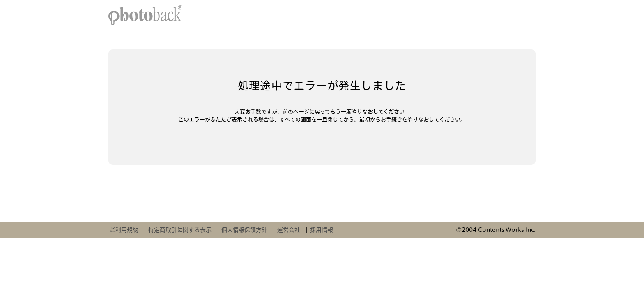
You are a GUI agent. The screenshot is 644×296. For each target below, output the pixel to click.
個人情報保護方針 (244, 230)
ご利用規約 (124, 230)
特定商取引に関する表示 (180, 230)
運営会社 (289, 230)
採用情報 (322, 230)
